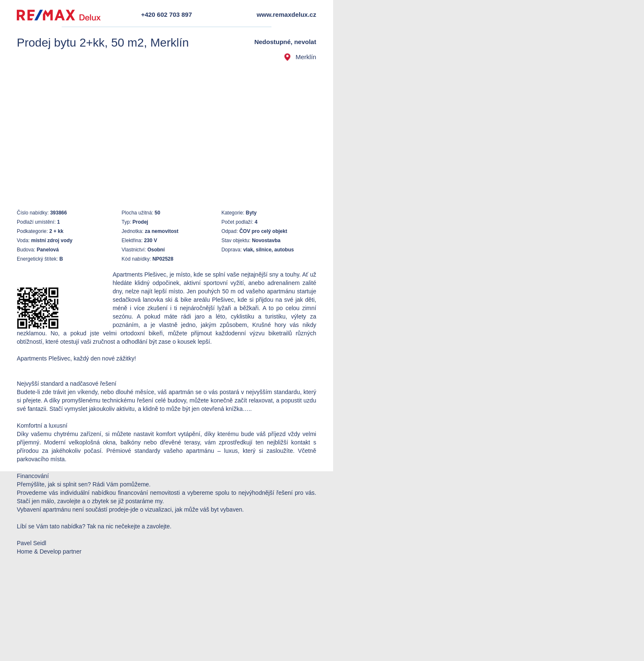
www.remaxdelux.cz (287, 14)
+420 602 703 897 (166, 14)
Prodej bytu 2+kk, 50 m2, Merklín (103, 43)
